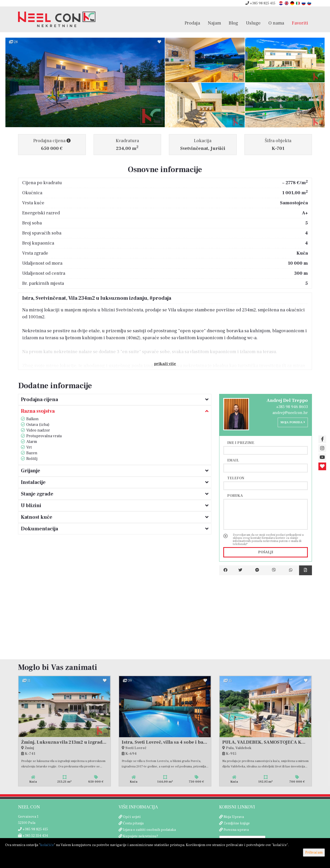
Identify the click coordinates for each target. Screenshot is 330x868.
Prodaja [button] (192, 23)
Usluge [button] (253, 23)
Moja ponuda (293, 422)
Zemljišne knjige (237, 823)
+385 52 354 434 (33, 836)
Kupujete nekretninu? (141, 836)
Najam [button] (214, 23)
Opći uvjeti (132, 817)
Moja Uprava (234, 817)
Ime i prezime (241, 443)
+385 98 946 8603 (292, 407)
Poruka (235, 496)
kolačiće (47, 845)
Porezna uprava (236, 830)
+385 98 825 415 (260, 3)
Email (233, 460)
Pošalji (266, 552)
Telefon (236, 478)
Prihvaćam (314, 853)
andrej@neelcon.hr (290, 413)
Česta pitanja (133, 823)
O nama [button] (276, 23)
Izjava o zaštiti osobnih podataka (149, 830)
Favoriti (300, 23)
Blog (233, 23)
